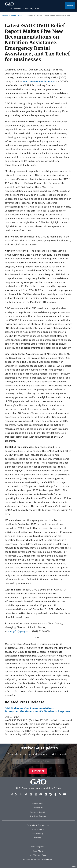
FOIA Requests (38, 847)
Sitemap (38, 838)
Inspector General (38, 812)
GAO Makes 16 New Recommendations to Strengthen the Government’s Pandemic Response (37, 710)
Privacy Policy (38, 829)
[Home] (35, 9)
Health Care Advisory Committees (38, 859)
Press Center (38, 804)
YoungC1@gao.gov (18, 631)
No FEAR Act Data (38, 855)
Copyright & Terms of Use (38, 825)
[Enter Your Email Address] (38, 761)
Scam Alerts (38, 851)
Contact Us (38, 808)
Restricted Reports (38, 816)
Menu (70, 6)
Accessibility (38, 834)
